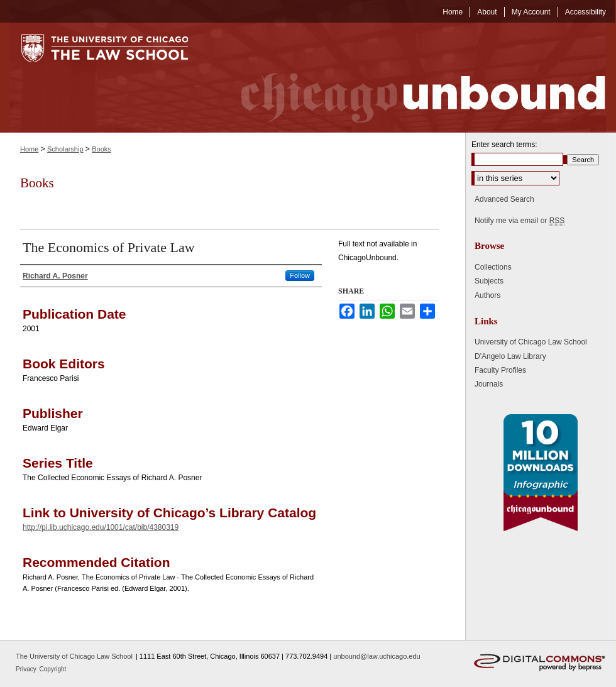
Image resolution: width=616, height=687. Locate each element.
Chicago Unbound (412, 78)
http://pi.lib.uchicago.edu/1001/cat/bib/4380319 (101, 527)
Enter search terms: (504, 145)
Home (29, 149)
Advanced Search (504, 199)
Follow (300, 275)
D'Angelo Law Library (510, 356)
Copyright (53, 669)
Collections (493, 267)
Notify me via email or (520, 221)
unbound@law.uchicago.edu (377, 656)
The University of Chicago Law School (74, 656)
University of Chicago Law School (531, 342)
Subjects (489, 281)
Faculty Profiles (500, 370)
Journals (489, 384)
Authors (487, 295)
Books (102, 149)
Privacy (27, 669)
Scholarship (65, 149)
